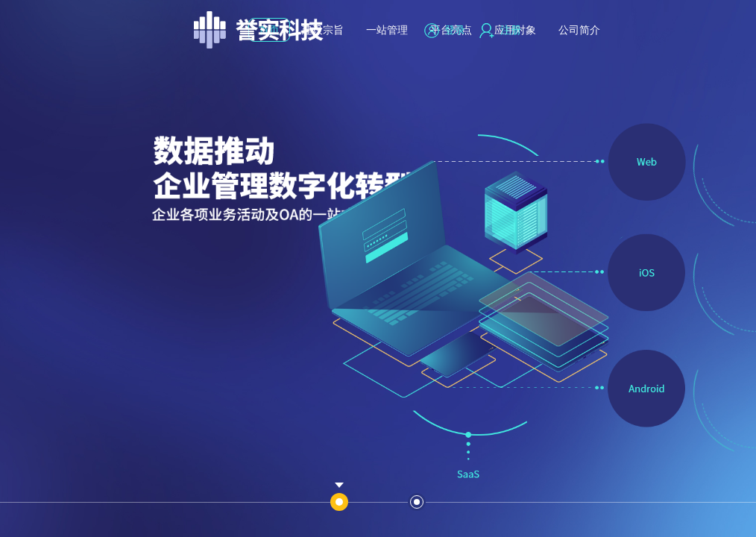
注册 (500, 30)
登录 (445, 30)
